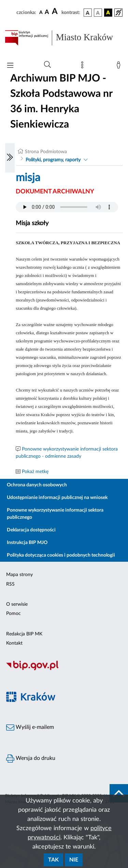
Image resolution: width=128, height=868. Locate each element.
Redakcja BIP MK (24, 634)
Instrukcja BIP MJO (27, 543)
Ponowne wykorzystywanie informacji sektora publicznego (55, 514)
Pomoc (13, 614)
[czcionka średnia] (47, 12)
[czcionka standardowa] (41, 12)
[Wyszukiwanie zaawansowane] (47, 65)
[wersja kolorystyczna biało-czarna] (98, 13)
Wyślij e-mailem (30, 727)
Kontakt (14, 643)
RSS (10, 584)
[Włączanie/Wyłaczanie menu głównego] (10, 66)
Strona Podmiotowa (46, 152)
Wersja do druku (31, 759)
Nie (74, 860)
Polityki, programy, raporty (53, 160)
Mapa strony (19, 575)
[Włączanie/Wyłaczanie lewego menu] (10, 158)
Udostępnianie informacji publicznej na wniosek (57, 498)
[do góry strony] (119, 793)
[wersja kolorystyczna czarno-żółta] (108, 13)
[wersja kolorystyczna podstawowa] (88, 13)
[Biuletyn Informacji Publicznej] (64, 669)
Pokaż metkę (35, 472)
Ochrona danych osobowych (37, 485)
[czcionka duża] (56, 12)
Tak (53, 860)
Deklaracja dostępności (31, 530)
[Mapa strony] (84, 67)
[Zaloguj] (120, 67)
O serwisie (17, 604)
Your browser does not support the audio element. (67, 207)
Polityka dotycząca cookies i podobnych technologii (61, 555)
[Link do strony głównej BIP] (64, 38)
